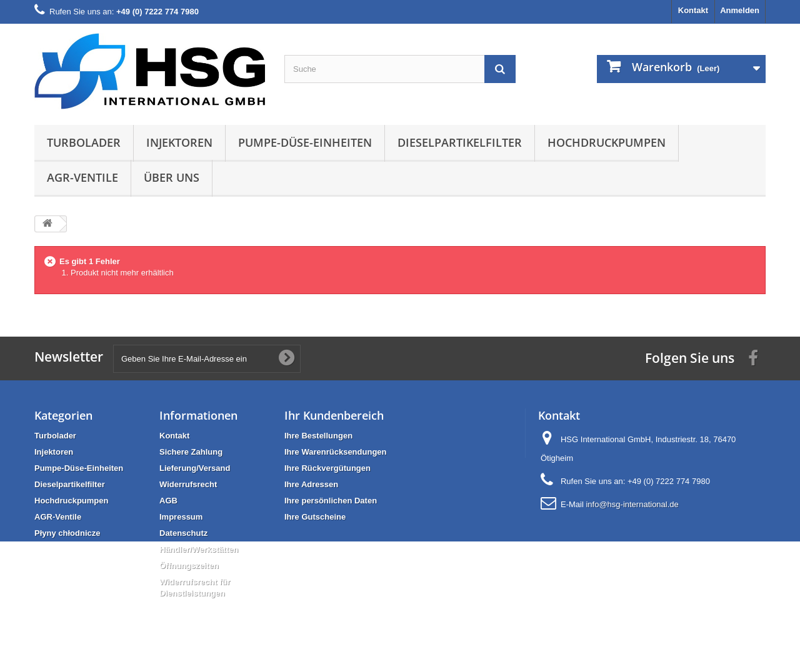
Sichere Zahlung (191, 452)
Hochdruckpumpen (607, 142)
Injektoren (179, 142)
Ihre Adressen (311, 484)
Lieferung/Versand (195, 468)
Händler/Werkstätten (199, 549)
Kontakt (693, 10)
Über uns (172, 177)
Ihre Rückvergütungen (327, 468)
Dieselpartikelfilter (460, 142)
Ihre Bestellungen (318, 436)
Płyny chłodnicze (67, 533)
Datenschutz (183, 533)
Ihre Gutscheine (315, 517)
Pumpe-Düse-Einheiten (305, 142)
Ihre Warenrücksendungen (336, 452)
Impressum (181, 517)
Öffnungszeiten (189, 566)
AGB (168, 501)
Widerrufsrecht (188, 484)
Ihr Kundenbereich (334, 415)
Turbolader (84, 142)
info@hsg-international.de (632, 504)
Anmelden (740, 10)
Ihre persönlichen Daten (331, 501)
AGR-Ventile (82, 177)
